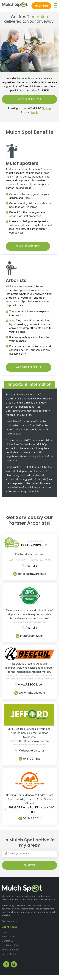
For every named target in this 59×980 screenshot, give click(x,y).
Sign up (46, 108)
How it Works (8, 936)
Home (5, 932)
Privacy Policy (9, 954)
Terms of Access (10, 950)
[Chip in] (41, 6)
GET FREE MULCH (29, 99)
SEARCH (29, 865)
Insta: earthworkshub (29, 574)
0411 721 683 (30, 759)
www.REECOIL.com (30, 693)
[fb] (6, 964)
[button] (56, 5)
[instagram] (14, 964)
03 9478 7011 (30, 819)
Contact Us (8, 941)
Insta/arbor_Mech (30, 636)
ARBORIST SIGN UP (29, 367)
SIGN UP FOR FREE (28, 246)
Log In (35, 112)
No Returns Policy (11, 945)
